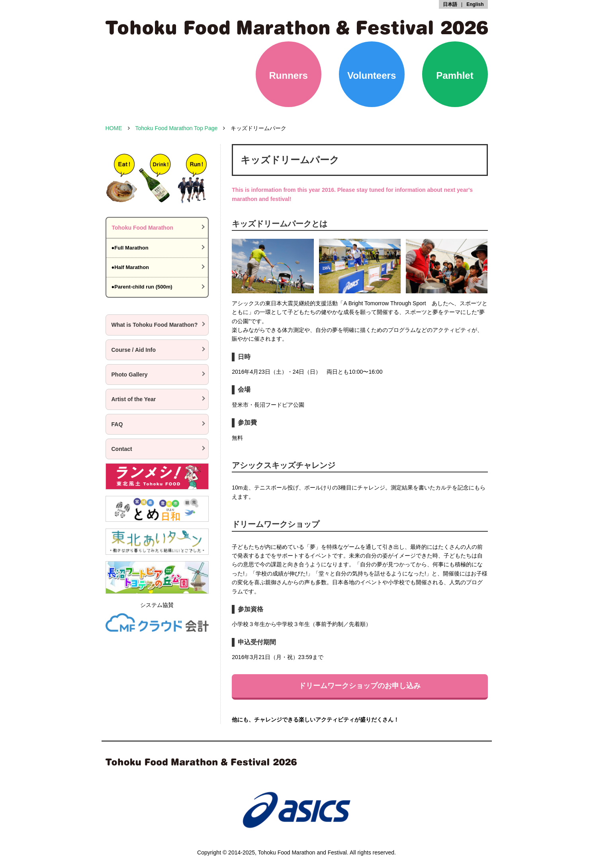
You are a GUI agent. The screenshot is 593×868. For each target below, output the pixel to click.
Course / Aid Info (134, 350)
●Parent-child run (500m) (142, 287)
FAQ (117, 424)
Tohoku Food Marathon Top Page (177, 128)
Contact (122, 449)
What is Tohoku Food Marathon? (155, 325)
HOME (114, 128)
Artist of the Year (134, 399)
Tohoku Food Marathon (143, 228)
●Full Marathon (130, 248)
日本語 (450, 4)
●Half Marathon (130, 267)
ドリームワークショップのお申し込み (360, 686)
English (475, 4)
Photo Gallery (130, 375)
